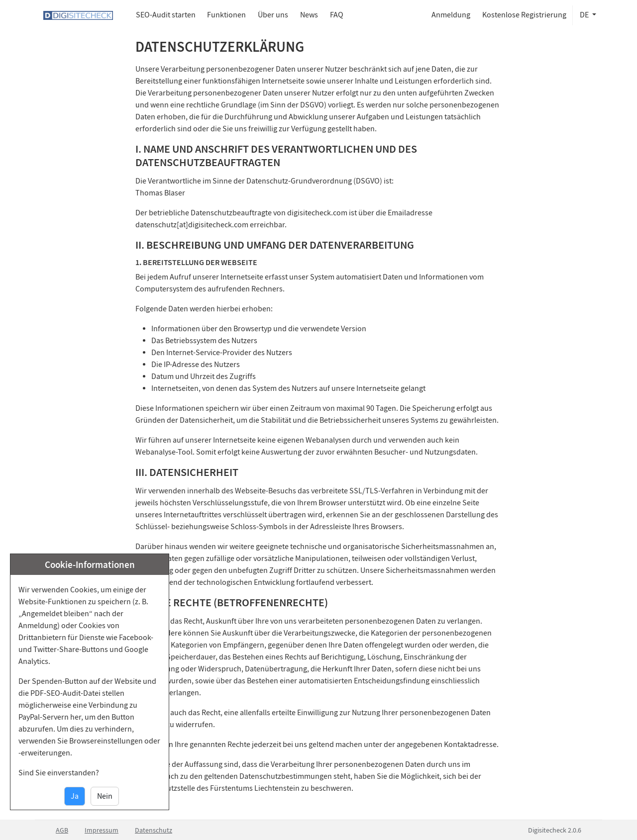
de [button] (585, 15)
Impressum (102, 830)
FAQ (337, 15)
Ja (75, 796)
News (309, 15)
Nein (105, 796)
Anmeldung (451, 15)
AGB (62, 830)
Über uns (273, 15)
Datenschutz (154, 830)
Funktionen (226, 15)
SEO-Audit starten (166, 15)
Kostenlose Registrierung (524, 15)
